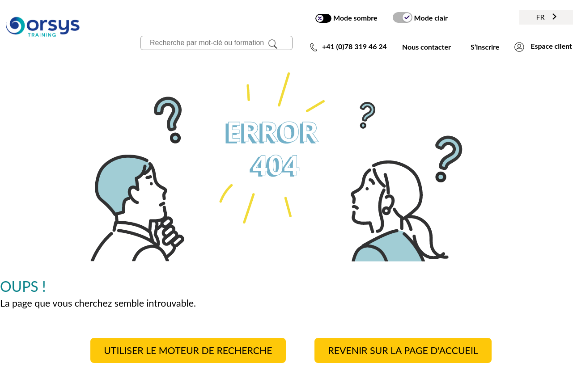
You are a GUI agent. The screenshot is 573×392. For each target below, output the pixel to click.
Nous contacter (427, 47)
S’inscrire (485, 47)
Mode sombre (346, 18)
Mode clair (420, 17)
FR (546, 17)
